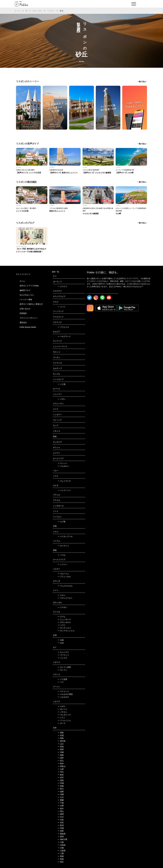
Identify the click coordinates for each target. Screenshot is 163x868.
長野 (61, 831)
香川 (61, 789)
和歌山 (62, 766)
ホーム (18, 11)
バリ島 (62, 384)
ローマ (62, 723)
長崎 (61, 856)
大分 (61, 797)
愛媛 (61, 800)
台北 (61, 643)
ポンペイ (62, 709)
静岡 (61, 814)
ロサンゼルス (64, 622)
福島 (61, 755)
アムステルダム (65, 586)
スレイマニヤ (64, 481)
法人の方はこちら (27, 295)
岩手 (61, 778)
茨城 (61, 828)
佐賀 (61, 735)
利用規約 (23, 313)
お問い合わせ (25, 309)
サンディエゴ (64, 628)
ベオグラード (64, 336)
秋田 (61, 749)
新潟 (61, 825)
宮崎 (61, 752)
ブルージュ (63, 574)
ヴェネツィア (64, 715)
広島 (61, 820)
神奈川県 (62, 839)
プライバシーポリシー (29, 318)
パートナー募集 (26, 300)
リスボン (51, 11)
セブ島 (62, 522)
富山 (61, 761)
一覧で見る (142, 82)
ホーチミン (63, 546)
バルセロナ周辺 (65, 694)
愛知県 (62, 834)
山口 (61, 744)
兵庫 (61, 806)
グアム (62, 617)
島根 (61, 859)
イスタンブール (65, 536)
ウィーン (62, 463)
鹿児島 (62, 741)
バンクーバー (64, 490)
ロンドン (62, 670)
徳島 (61, 733)
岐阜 (61, 775)
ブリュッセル (64, 577)
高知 (61, 747)
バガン (62, 399)
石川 (61, 817)
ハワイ (62, 625)
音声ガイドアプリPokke (29, 286)
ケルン (62, 595)
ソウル (62, 555)
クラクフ (62, 286)
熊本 (61, 763)
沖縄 (61, 794)
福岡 (61, 792)
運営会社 (23, 323)
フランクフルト (65, 598)
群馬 (61, 837)
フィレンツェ (64, 720)
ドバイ (62, 307)
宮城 (61, 783)
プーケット (63, 655)
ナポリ (62, 706)
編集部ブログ (25, 290)
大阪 (61, 842)
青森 (61, 786)
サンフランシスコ (66, 631)
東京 (61, 862)
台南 (61, 640)
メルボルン (63, 466)
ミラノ (62, 718)
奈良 (61, 823)
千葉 (61, 803)
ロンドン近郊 (64, 667)
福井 (61, 758)
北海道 (62, 845)
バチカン (62, 712)
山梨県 (62, 851)
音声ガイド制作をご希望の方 (31, 304)
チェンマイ (63, 652)
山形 (61, 769)
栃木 (61, 808)
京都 (61, 848)
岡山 (61, 811)
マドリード (63, 691)
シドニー (62, 564)
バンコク (62, 658)
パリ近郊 (62, 679)
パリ (61, 682)
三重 (61, 853)
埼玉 (61, 772)
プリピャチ (63, 327)
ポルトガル (37, 11)
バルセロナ (63, 697)
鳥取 (61, 738)
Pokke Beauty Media (28, 327)
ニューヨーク (64, 619)
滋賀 (61, 780)
